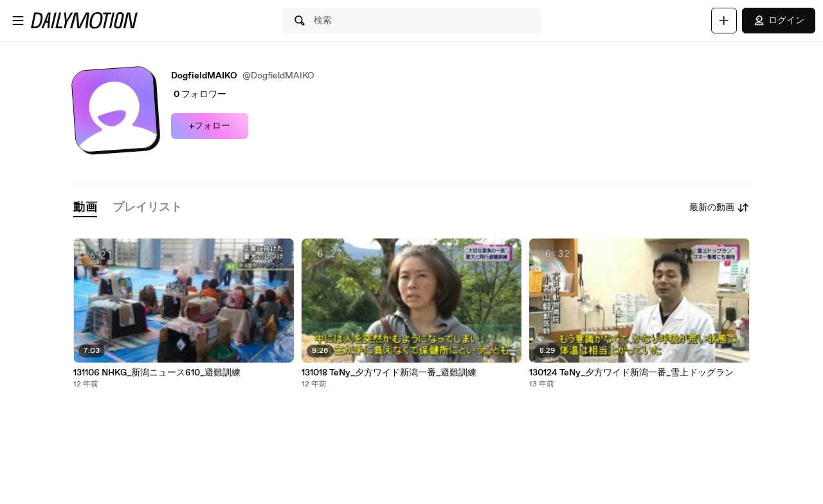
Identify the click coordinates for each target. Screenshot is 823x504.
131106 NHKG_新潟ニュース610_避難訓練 (157, 373)
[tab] (85, 208)
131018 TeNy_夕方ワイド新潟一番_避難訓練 (389, 373)
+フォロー (210, 126)
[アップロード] (724, 21)
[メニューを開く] (18, 21)
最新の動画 (719, 208)
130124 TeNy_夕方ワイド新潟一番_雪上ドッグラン (631, 373)
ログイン (779, 21)
